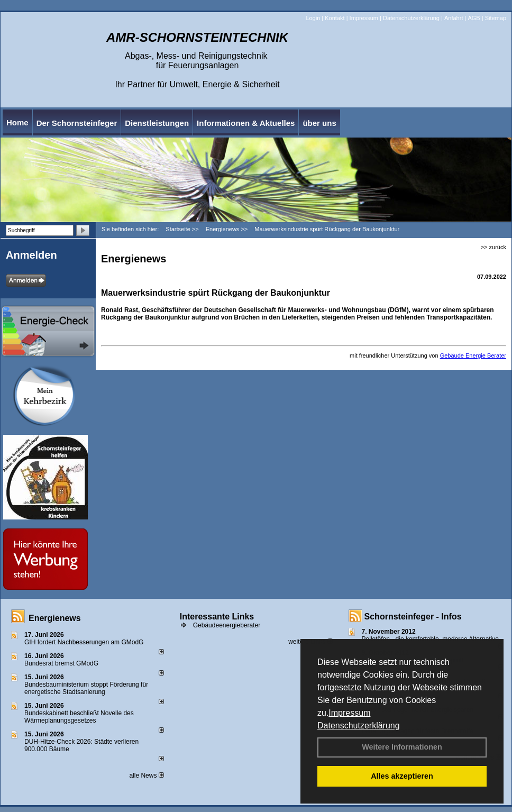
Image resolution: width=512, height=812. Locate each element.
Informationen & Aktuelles (246, 123)
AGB (474, 18)
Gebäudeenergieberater (227, 625)
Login (313, 18)
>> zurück (493, 247)
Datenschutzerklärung (359, 726)
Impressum (349, 713)
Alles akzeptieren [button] (402, 776)
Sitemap (496, 18)
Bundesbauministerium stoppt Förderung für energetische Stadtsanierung (86, 688)
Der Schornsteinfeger (77, 123)
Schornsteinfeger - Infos (413, 617)
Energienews (55, 618)
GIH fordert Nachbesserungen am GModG (84, 642)
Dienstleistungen (157, 123)
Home (17, 122)
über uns (319, 123)
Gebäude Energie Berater (473, 355)
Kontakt (335, 18)
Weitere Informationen (402, 747)
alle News (146, 775)
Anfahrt (454, 18)
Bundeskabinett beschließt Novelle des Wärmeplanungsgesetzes (79, 717)
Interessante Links (217, 617)
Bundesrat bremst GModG (61, 663)
